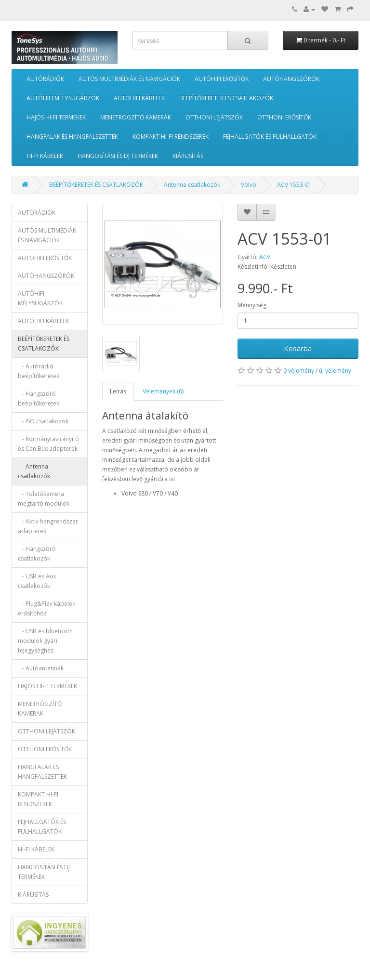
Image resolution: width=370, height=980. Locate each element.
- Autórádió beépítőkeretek (39, 371)
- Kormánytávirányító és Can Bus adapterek (48, 444)
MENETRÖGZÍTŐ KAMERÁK (136, 117)
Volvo (249, 185)
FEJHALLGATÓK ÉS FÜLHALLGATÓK (270, 137)
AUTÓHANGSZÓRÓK (291, 79)
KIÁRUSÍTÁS (188, 156)
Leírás (118, 391)
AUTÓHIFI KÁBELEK (139, 98)
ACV (265, 257)
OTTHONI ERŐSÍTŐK (284, 117)
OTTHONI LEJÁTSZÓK (214, 117)
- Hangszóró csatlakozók (37, 554)
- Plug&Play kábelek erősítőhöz (46, 608)
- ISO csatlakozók (43, 421)
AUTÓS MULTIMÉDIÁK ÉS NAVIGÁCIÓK (129, 79)
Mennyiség (252, 305)
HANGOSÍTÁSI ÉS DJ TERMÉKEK (118, 156)
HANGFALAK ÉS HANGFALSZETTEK (72, 137)
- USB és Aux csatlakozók (37, 581)
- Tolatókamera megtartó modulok (44, 499)
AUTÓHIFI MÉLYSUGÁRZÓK (63, 98)
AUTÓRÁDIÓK (45, 79)
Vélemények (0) (163, 391)
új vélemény (335, 371)
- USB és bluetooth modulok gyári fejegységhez (45, 641)
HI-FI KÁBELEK (45, 156)
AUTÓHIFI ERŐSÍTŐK (222, 79)
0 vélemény (299, 371)
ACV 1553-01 (294, 185)
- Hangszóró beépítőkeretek (39, 399)
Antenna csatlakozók (192, 185)
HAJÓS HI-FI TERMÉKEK (56, 117)
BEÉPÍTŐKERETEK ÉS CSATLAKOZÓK (226, 98)
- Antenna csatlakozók (34, 471)
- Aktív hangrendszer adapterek (48, 526)
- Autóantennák (41, 668)
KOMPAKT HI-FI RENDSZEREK (171, 137)
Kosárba (298, 348)
